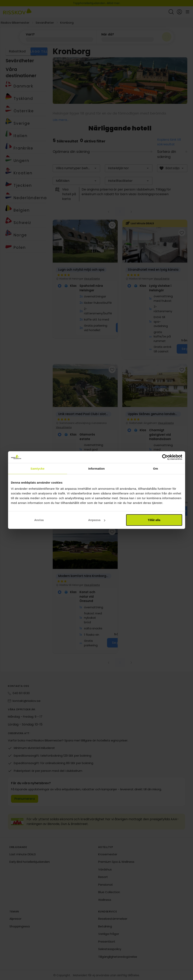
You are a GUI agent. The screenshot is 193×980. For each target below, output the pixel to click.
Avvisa (39, 520)
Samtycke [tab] (37, 468)
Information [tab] (97, 468)
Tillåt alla (154, 520)
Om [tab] (156, 468)
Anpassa (97, 520)
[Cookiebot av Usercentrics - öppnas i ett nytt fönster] (165, 457)
